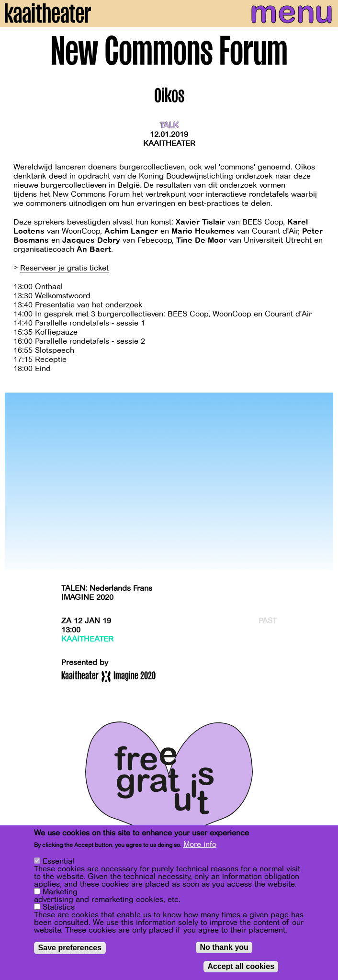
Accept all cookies (241, 966)
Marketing (60, 892)
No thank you (224, 947)
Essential (58, 861)
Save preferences (70, 948)
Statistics (59, 907)
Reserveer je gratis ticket (64, 268)
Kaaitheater (169, 144)
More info (200, 845)
